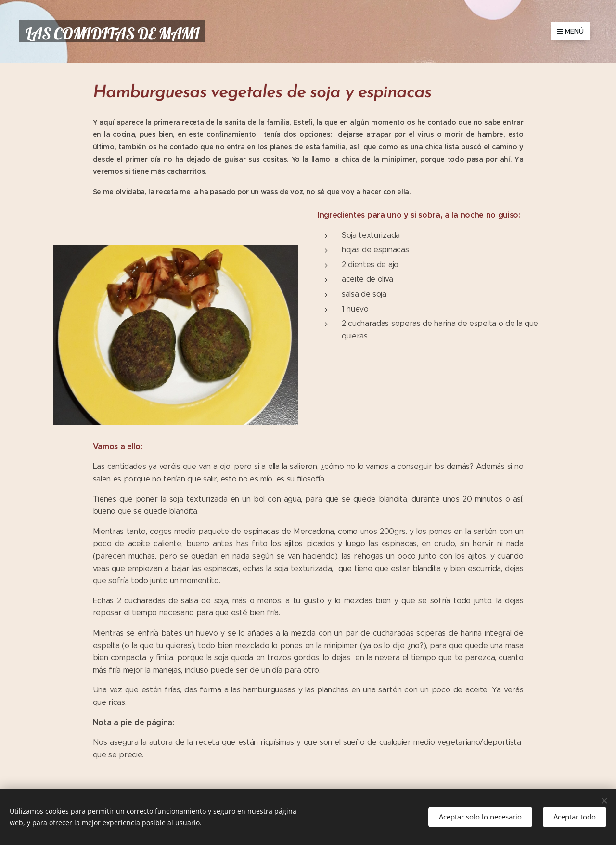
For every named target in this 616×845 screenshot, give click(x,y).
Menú (570, 31)
